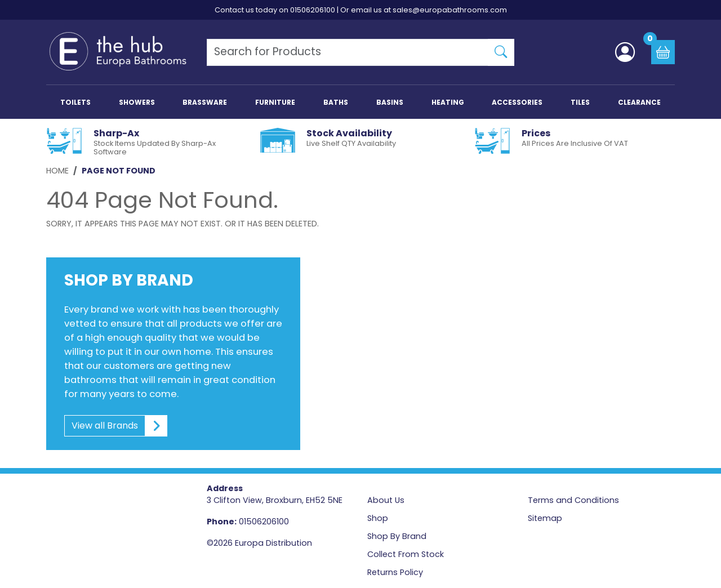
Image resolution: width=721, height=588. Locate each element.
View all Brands (116, 426)
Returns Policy (395, 572)
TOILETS (75, 102)
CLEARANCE (639, 102)
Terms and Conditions (573, 500)
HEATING (448, 102)
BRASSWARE (205, 102)
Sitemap (545, 518)
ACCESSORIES (517, 102)
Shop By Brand (397, 536)
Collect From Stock (406, 554)
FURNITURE (275, 102)
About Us (386, 500)
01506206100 (313, 10)
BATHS (336, 102)
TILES (580, 102)
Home (57, 171)
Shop (378, 518)
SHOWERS (137, 102)
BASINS (390, 102)
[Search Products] (348, 52)
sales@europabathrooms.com (450, 10)
